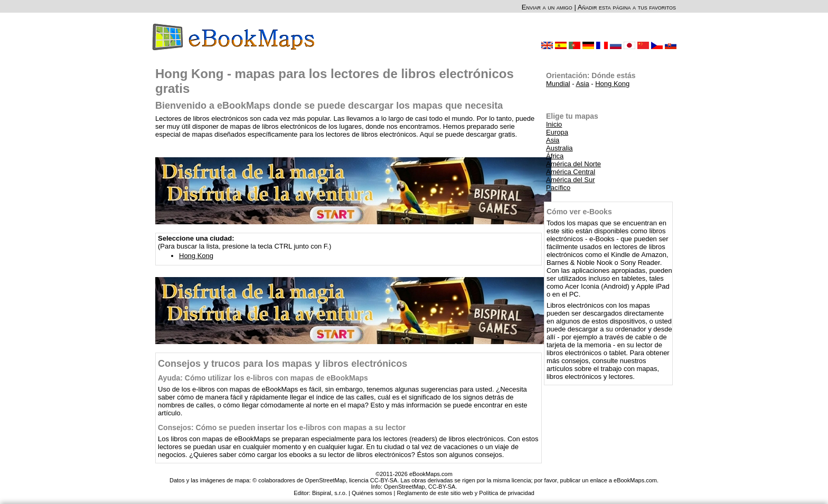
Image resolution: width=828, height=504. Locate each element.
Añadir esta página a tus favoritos (627, 7)
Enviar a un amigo (547, 7)
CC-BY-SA (442, 487)
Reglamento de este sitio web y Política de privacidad (465, 493)
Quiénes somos (372, 493)
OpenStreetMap (404, 487)
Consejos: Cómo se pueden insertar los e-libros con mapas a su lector (282, 427)
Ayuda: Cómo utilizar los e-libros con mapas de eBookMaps (263, 378)
